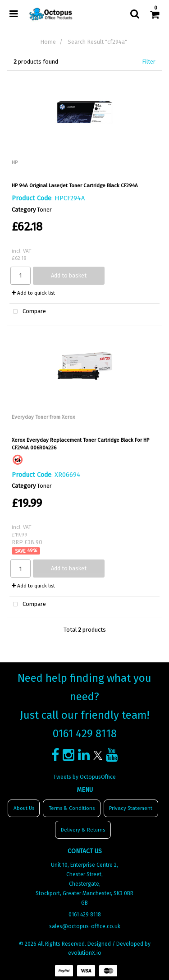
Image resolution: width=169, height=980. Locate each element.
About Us (24, 808)
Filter (149, 62)
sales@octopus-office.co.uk (85, 926)
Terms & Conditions (72, 808)
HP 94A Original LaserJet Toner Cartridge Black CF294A (75, 185)
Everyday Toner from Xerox (43, 417)
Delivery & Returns (83, 830)
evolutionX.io (85, 953)
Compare (28, 312)
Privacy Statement (131, 808)
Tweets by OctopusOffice (84, 777)
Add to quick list (33, 293)
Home (48, 42)
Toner (44, 210)
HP (15, 162)
